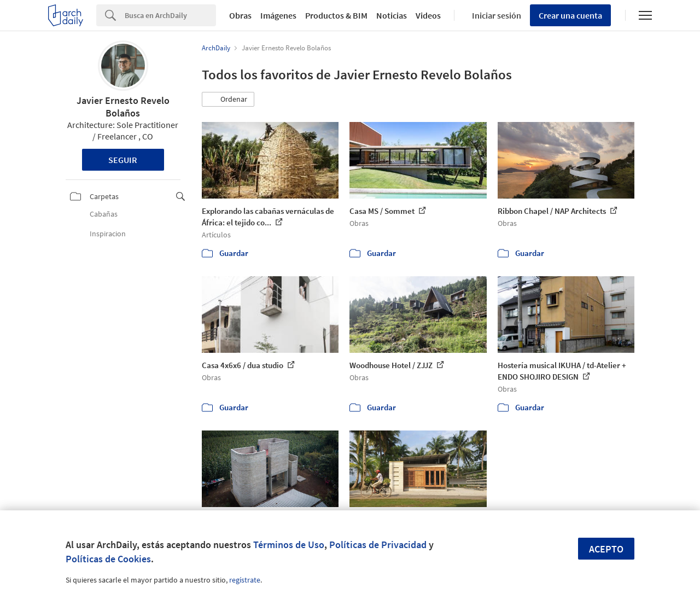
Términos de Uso (289, 545)
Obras (240, 15)
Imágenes (278, 15)
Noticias (392, 15)
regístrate (245, 580)
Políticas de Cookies (108, 559)
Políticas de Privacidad (378, 545)
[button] (228, 100)
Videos (428, 15)
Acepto (606, 549)
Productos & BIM (336, 15)
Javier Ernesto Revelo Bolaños (123, 107)
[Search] (170, 15)
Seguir (123, 160)
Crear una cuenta (570, 15)
